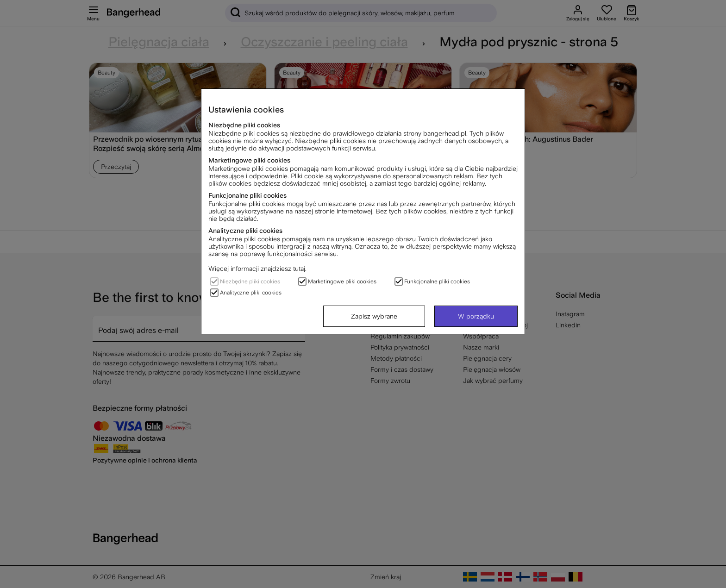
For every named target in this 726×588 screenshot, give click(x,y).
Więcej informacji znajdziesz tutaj (257, 269)
